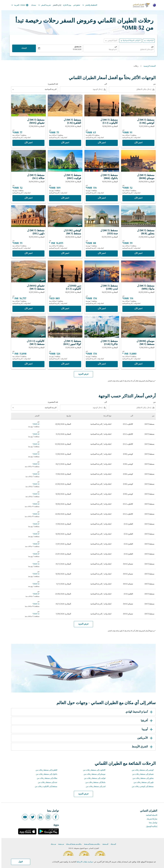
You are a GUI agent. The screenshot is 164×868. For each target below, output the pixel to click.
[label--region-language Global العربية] (18, 5)
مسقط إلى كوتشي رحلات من (141, 787)
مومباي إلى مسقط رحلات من (93, 774)
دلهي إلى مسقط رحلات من (142, 782)
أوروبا (146, 729)
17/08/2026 (76, 50)
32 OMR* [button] (132, 28)
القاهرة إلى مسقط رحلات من (45, 770)
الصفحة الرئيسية (148, 66)
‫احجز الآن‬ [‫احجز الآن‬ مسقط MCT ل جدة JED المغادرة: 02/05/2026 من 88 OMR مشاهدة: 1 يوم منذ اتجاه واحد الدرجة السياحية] (100, 253)
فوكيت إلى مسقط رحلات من (93, 778)
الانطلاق (76, 47)
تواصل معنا (152, 823)
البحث (23, 48)
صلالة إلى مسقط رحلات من (46, 778)
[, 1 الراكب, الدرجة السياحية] (130, 41)
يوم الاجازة (66, 5)
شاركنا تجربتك (151, 819)
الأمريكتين (144, 738)
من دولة (52, 844)
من (151, 47)
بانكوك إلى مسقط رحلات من (45, 774)
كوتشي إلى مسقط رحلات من (141, 770)
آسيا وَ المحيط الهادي (138, 712)
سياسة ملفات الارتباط (83, 862)
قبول (19, 862)
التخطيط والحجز (88, 5)
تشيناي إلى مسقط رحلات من (142, 774)
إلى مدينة (104, 844)
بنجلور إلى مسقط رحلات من (142, 778)
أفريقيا (146, 721)
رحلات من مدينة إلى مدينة (91, 844)
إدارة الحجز (56, 5)
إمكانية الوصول (150, 826)
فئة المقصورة (52, 84)
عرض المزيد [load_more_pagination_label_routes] (82, 794)
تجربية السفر (42, 5)
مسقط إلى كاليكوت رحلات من (45, 787)
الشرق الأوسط (141, 747)
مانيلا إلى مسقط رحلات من (94, 782)
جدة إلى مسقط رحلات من (46, 782)
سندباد (32, 5)
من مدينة (60, 844)
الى (114, 47)
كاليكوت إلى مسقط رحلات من (93, 770)
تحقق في (75, 5)
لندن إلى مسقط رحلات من (94, 787)
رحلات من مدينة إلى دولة (73, 844)
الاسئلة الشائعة (150, 815)
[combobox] (135, 50)
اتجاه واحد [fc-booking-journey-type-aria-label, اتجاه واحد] (149, 41)
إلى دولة (112, 844)
